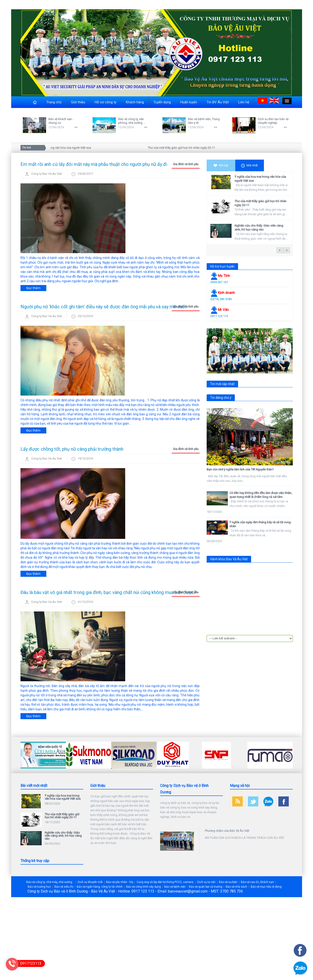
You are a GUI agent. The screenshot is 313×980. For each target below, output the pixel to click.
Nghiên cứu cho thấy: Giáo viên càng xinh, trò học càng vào (259, 228)
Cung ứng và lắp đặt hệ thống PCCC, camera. (165, 882)
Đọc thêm (33, 288)
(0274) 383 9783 (221, 299)
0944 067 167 (219, 282)
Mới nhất (249, 166)
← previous (280, 250)
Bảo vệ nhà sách (236, 887)
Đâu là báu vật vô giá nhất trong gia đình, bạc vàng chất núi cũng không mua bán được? (108, 592)
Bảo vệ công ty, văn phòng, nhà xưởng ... (132, 121)
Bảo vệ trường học (39, 887)
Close (24, 99)
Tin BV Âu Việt (218, 102)
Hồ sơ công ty (106, 102)
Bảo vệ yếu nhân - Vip (120, 882)
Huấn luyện (189, 102)
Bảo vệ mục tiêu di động (266, 887)
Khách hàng (135, 102)
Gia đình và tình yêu (186, 164)
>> (76, 127)
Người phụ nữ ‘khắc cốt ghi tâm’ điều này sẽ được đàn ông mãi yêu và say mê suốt (103, 307)
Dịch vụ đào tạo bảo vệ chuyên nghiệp (273, 121)
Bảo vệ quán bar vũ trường (206, 887)
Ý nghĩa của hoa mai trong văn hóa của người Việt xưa (57, 148)
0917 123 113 (219, 316)
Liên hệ (244, 102)
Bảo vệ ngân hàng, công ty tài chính (100, 887)
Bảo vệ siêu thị (64, 887)
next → (287, 250)
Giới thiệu (78, 102)
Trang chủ (54, 102)
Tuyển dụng (162, 102)
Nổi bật (221, 165)
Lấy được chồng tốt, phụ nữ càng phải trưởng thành (72, 449)
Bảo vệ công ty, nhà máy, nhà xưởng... (50, 882)
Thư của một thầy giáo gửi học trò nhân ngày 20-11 (183, 148)
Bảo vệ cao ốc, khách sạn (257, 882)
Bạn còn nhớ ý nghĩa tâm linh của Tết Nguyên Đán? (240, 469)
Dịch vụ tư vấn (206, 882)
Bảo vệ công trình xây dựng (143, 887)
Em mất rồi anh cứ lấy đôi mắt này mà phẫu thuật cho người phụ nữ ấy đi (94, 164)
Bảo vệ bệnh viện (175, 887)
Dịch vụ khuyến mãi (90, 882)
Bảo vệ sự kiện (228, 882)
